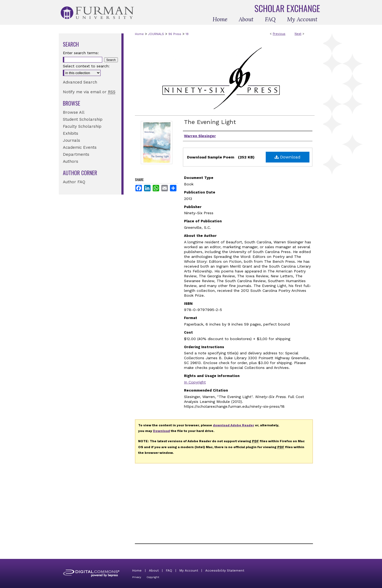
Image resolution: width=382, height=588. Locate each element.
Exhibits (71, 133)
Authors (71, 161)
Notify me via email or (89, 92)
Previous (279, 34)
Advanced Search (80, 82)
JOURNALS (156, 34)
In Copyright (195, 382)
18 (187, 34)
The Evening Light (210, 122)
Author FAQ (74, 182)
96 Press (175, 34)
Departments (76, 154)
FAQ (169, 570)
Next (298, 34)
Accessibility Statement (225, 570)
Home (139, 34)
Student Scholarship (83, 119)
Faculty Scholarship (82, 126)
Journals (71, 140)
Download (288, 157)
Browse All (74, 112)
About (154, 570)
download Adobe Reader (233, 425)
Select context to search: (86, 66)
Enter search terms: (81, 53)
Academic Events (80, 147)
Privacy (137, 577)
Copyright (153, 577)
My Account (189, 570)
